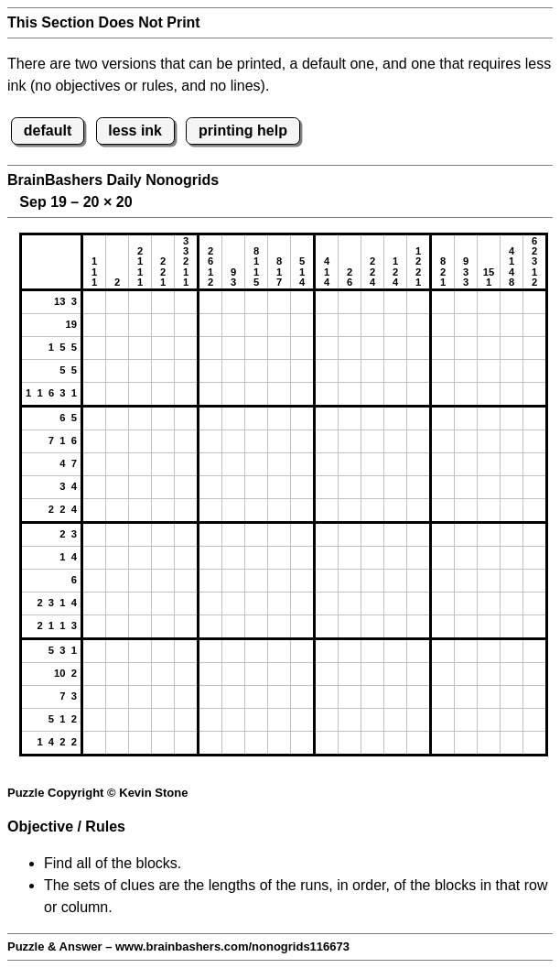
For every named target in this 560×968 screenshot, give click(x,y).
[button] (94, 302)
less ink (135, 131)
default (48, 131)
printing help (243, 131)
